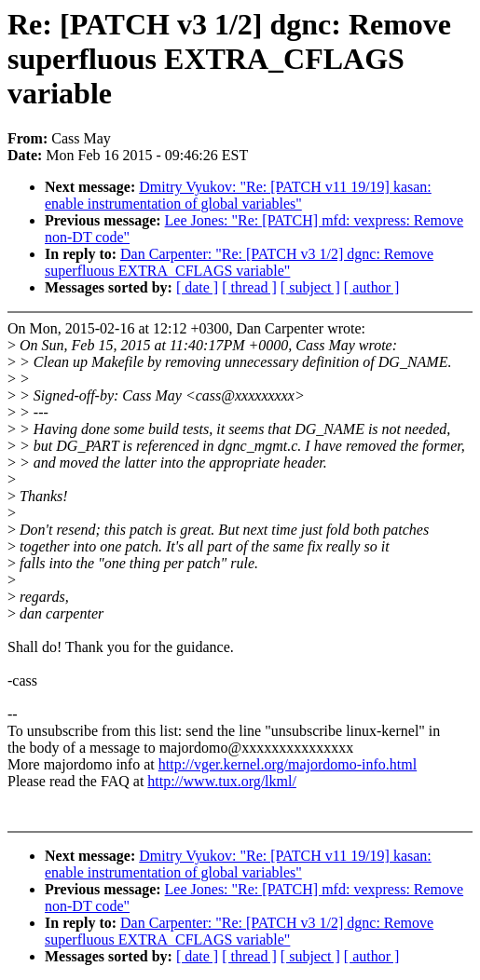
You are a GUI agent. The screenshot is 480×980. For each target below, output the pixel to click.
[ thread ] (249, 287)
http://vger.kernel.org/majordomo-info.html (288, 764)
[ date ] (197, 287)
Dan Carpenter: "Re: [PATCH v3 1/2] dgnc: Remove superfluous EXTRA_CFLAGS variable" (239, 262)
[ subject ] (310, 287)
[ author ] (372, 287)
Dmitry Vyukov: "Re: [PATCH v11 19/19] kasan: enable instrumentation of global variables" (238, 195)
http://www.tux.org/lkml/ (222, 781)
